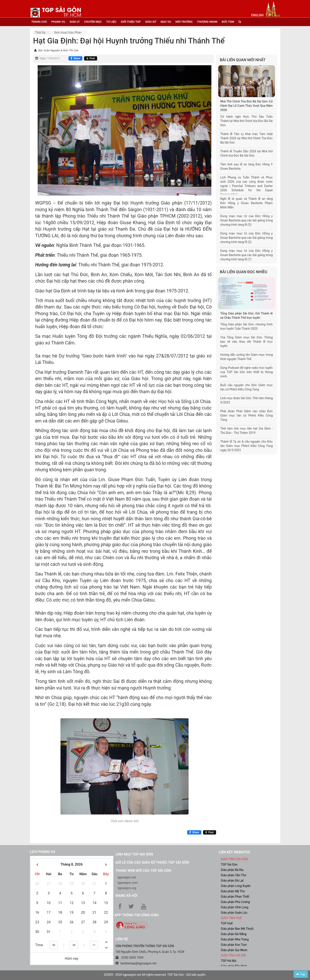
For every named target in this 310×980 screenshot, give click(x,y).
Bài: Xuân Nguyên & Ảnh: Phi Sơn (59, 50)
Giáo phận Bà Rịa (232, 870)
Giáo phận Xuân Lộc (234, 913)
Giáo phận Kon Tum (234, 945)
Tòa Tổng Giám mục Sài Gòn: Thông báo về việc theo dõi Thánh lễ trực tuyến (247, 342)
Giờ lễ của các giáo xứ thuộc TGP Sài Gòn (152, 862)
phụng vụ (58, 22)
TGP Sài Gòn (229, 864)
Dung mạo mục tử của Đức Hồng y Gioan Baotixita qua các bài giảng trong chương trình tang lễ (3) (247, 220)
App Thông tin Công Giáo (137, 915)
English (257, 15)
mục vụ (166, 22)
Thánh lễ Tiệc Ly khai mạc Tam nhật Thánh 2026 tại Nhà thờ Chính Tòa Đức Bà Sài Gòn (247, 138)
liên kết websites (234, 852)
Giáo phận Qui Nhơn (234, 950)
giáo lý (75, 22)
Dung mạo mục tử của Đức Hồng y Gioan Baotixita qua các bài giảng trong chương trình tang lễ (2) (247, 238)
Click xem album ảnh (125, 821)
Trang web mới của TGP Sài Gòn (143, 871)
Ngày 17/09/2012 (50, 58)
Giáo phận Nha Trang (235, 939)
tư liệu (111, 22)
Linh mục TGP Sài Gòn (134, 854)
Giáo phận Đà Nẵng (234, 934)
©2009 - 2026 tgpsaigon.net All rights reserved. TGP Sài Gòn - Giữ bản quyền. (155, 975)
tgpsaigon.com (128, 883)
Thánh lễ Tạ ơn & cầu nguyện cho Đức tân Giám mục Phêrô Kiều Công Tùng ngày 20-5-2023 (247, 446)
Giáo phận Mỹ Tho (233, 891)
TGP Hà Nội (228, 961)
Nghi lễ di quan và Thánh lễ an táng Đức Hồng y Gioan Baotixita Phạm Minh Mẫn (247, 203)
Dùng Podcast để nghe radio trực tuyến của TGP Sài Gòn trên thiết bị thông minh (247, 372)
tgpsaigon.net (127, 877)
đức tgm (228, 22)
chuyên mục (93, 22)
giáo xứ (151, 22)
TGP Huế (227, 923)
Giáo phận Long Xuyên (236, 886)
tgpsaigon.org (127, 888)
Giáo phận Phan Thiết (235, 897)
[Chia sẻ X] (91, 58)
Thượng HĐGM (207, 22)
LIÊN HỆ (122, 939)
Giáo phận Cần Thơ (233, 875)
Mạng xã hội (127, 896)
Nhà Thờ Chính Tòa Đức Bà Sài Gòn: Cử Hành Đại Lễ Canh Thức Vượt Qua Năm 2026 (247, 106)
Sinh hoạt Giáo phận (68, 33)
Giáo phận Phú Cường (235, 902)
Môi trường (184, 22)
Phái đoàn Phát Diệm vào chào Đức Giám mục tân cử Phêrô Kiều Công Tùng (247, 415)
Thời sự (40, 33)
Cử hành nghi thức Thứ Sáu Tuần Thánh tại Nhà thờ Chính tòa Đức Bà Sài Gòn (247, 121)
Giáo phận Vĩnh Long (235, 907)
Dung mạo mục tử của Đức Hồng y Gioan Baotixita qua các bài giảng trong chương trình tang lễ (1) (247, 255)
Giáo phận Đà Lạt (232, 881)
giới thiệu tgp (131, 22)
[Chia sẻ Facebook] (75, 58)
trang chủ (39, 22)
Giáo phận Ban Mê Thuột (237, 929)
